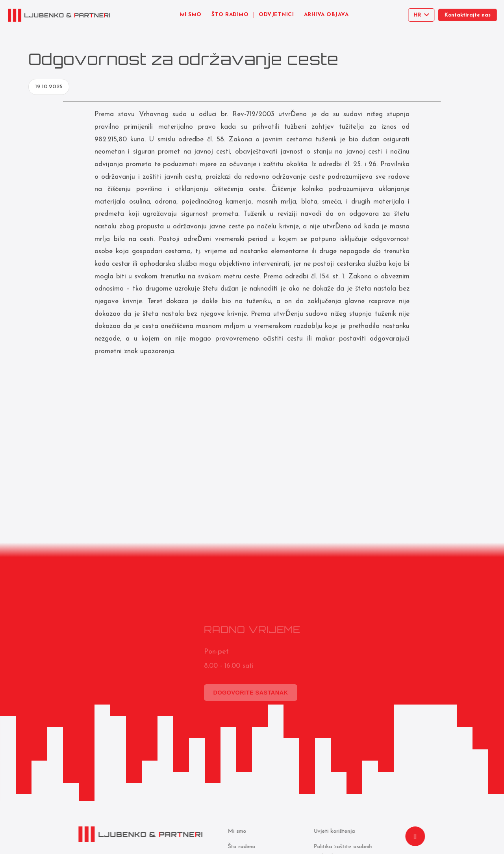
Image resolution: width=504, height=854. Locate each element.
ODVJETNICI (276, 15)
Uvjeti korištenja (333, 831)
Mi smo (236, 831)
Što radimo (241, 847)
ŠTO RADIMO (230, 15)
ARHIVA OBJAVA (326, 15)
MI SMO (191, 15)
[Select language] (423, 15)
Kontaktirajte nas (470, 15)
